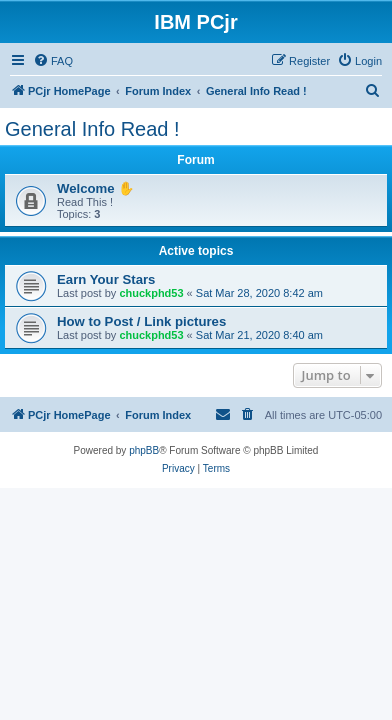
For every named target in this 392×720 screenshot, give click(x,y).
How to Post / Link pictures (141, 321)
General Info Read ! (92, 129)
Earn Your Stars (106, 279)
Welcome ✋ (95, 188)
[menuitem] (53, 61)
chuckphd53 (151, 293)
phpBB (144, 450)
